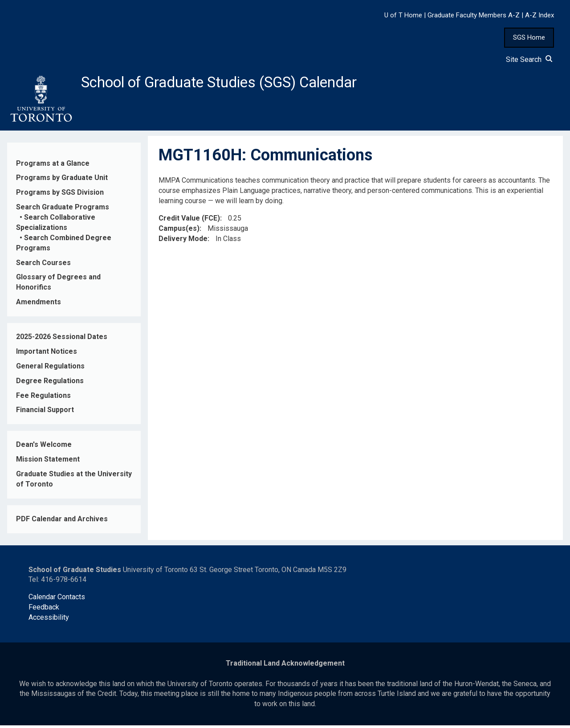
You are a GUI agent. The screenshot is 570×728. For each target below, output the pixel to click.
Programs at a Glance (53, 166)
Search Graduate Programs (63, 210)
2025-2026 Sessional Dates (62, 339)
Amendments (39, 305)
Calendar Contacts (57, 599)
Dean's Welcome (44, 447)
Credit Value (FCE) (189, 221)
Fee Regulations (43, 398)
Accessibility (49, 620)
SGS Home (529, 37)
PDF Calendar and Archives (62, 521)
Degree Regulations (50, 383)
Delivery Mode (183, 241)
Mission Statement (48, 462)
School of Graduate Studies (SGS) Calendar (235, 83)
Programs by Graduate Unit (62, 180)
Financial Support (45, 412)
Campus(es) (179, 231)
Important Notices (47, 354)
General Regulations (50, 369)
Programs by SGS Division (60, 195)
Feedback (44, 610)
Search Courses (43, 265)
